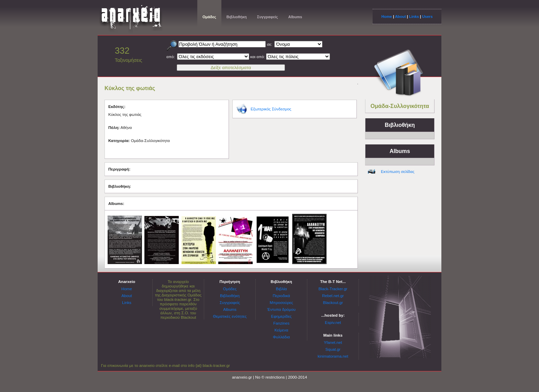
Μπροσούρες (282, 302)
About (400, 17)
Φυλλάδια (281, 337)
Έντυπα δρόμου (281, 309)
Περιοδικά (281, 296)
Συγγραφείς (268, 17)
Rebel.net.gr (333, 296)
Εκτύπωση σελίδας (398, 171)
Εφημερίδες (282, 316)
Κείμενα (282, 330)
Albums (295, 17)
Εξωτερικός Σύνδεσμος (271, 109)
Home (387, 17)
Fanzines (281, 323)
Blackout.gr (333, 302)
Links (414, 17)
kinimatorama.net (333, 356)
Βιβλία (281, 289)
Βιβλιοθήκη (237, 17)
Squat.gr (333, 349)
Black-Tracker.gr (333, 289)
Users (427, 17)
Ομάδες (209, 17)
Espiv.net (333, 322)
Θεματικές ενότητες (230, 316)
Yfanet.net (333, 342)
